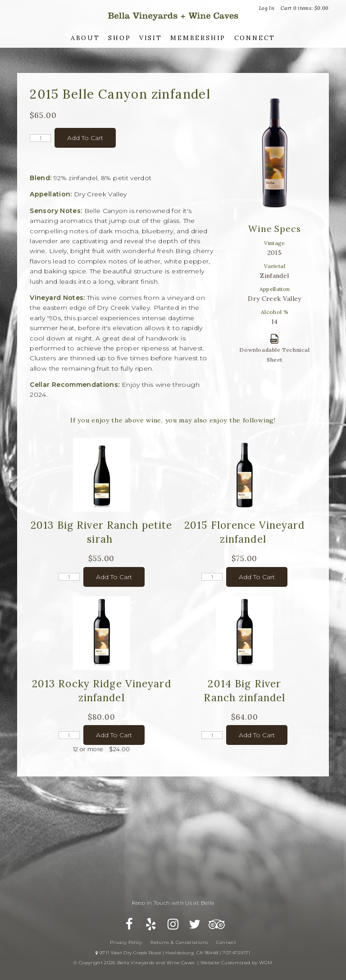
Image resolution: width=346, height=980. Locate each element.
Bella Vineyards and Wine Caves (173, 16)
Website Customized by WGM (237, 964)
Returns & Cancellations (179, 944)
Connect (255, 38)
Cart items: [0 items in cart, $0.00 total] (305, 8)
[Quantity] (40, 138)
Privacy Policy (126, 944)
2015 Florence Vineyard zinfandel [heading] (245, 532)
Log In (267, 8)
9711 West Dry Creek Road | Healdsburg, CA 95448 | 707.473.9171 (173, 954)
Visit (151, 38)
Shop (119, 38)
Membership (198, 38)
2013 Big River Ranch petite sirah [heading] (101, 532)
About (85, 38)
